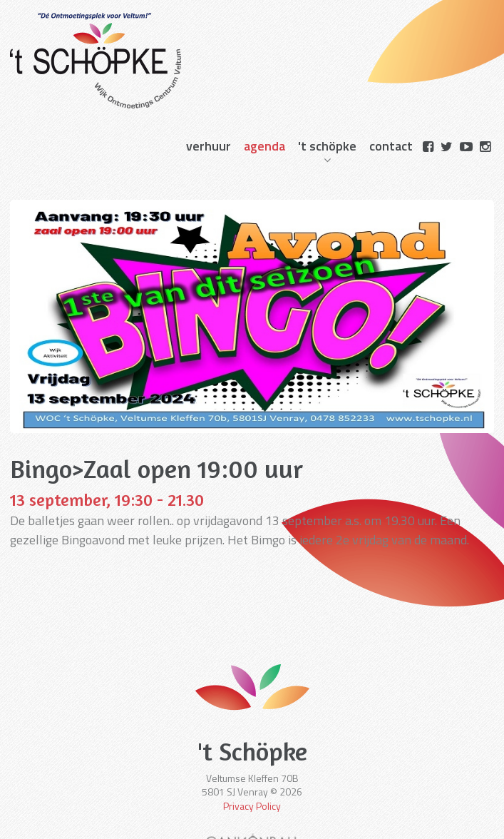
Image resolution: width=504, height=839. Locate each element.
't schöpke (327, 146)
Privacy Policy (252, 806)
